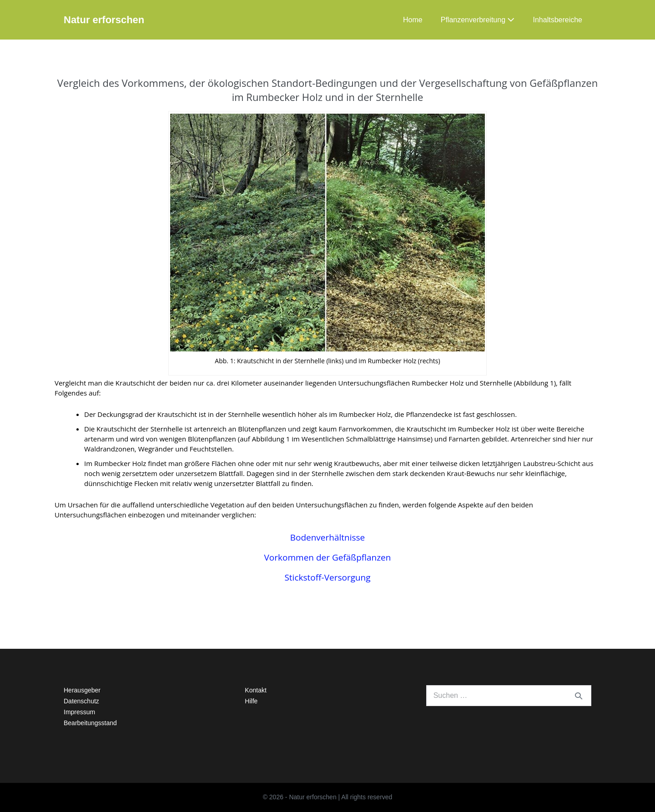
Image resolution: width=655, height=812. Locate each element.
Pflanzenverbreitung (478, 20)
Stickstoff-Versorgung (327, 577)
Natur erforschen (104, 20)
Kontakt (255, 690)
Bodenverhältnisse (328, 537)
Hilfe (251, 701)
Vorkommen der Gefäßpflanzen (328, 557)
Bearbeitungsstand (90, 723)
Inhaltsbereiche (557, 20)
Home (413, 20)
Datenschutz (81, 701)
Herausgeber (82, 690)
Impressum (79, 712)
